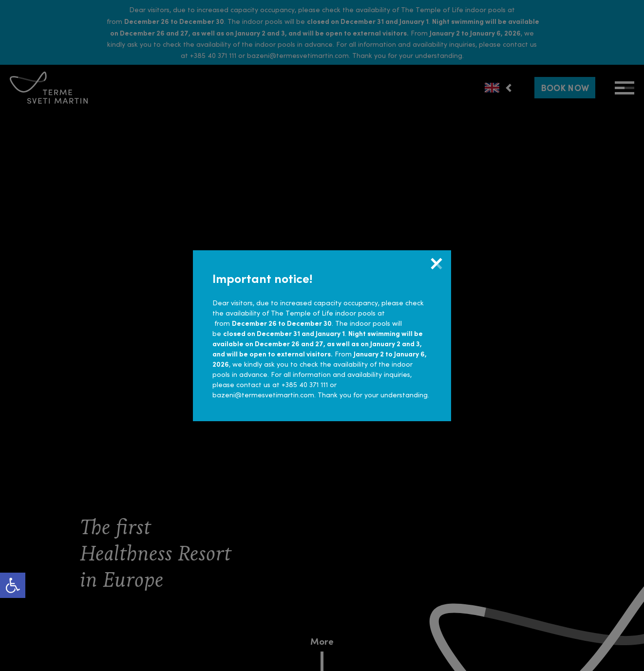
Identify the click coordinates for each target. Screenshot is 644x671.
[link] (13, 585)
